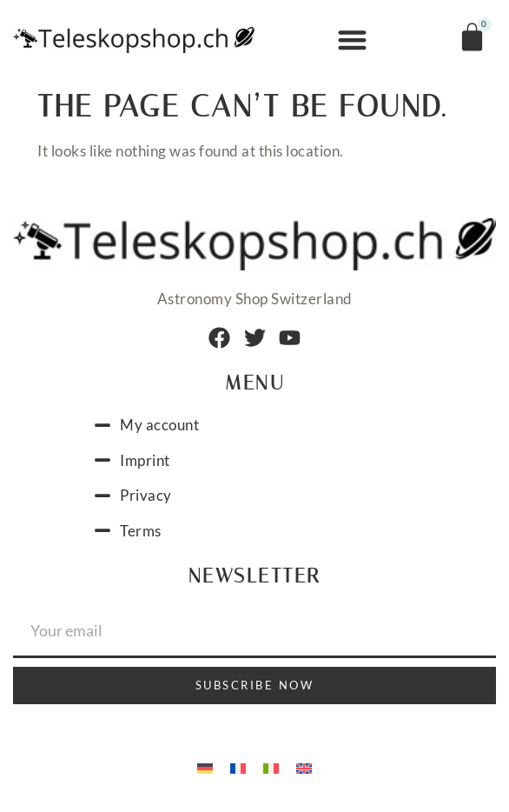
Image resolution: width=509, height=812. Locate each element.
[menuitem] (205, 767)
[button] (353, 40)
